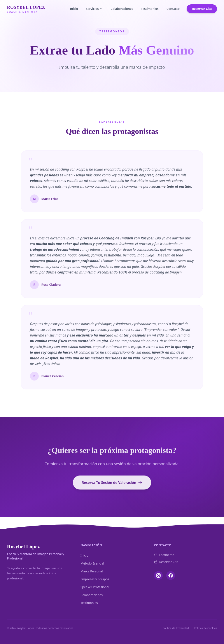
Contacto (173, 9)
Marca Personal (92, 571)
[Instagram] (158, 575)
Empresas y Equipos (95, 579)
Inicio (74, 9)
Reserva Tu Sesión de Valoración (112, 484)
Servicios (94, 9)
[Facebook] (171, 575)
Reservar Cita (202, 9)
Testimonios (150, 9)
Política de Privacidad (176, 628)
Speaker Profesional (95, 587)
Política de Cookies (206, 628)
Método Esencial (92, 563)
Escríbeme (164, 555)
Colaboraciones (122, 9)
